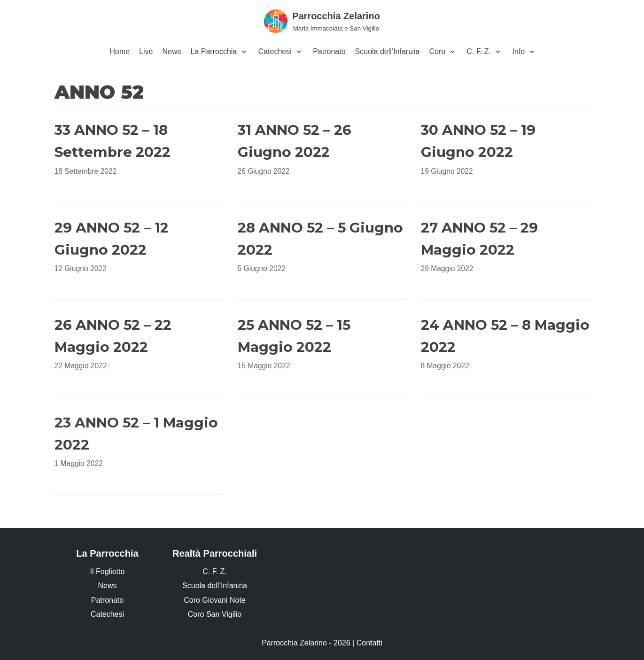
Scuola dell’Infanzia (388, 51)
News (172, 51)
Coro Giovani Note (215, 600)
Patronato (329, 51)
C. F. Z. (215, 571)
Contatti (369, 643)
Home (120, 51)
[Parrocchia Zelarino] (322, 21)
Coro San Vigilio (215, 614)
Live (146, 51)
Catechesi (107, 614)
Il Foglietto (108, 571)
